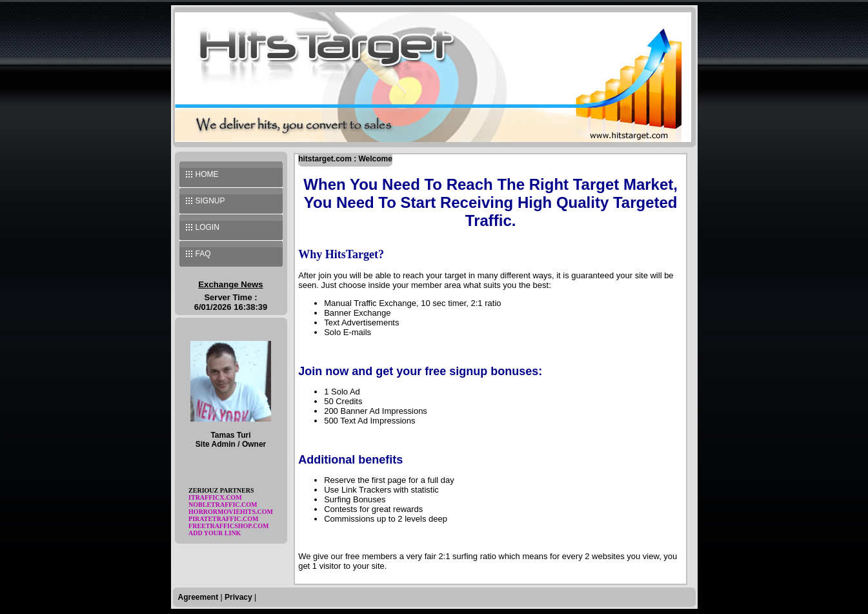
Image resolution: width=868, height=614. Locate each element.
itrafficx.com (215, 497)
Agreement (198, 597)
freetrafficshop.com (228, 526)
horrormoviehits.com (231, 512)
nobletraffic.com (223, 505)
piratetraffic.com (223, 519)
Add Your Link (215, 533)
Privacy (238, 597)
